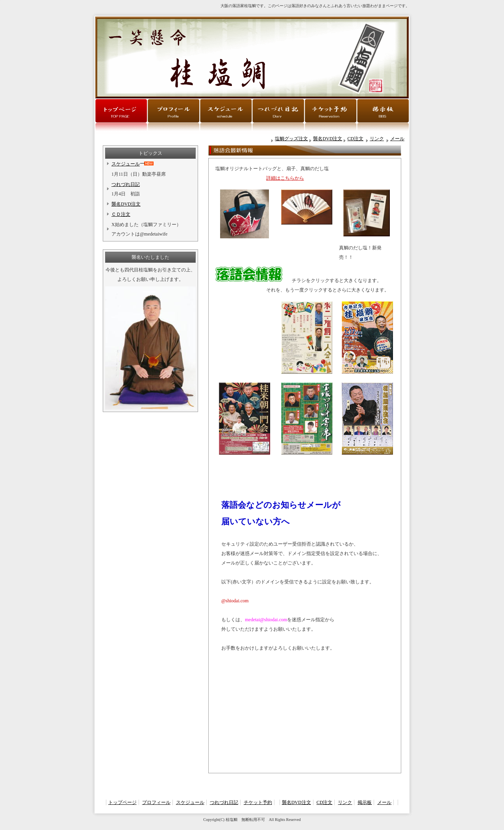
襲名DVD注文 (328, 139)
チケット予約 (258, 802)
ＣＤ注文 (121, 214)
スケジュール (126, 164)
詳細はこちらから (285, 178)
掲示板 (365, 802)
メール (397, 139)
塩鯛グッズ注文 (291, 139)
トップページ (122, 802)
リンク (377, 139)
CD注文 (355, 139)
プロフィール (156, 802)
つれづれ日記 (126, 184)
